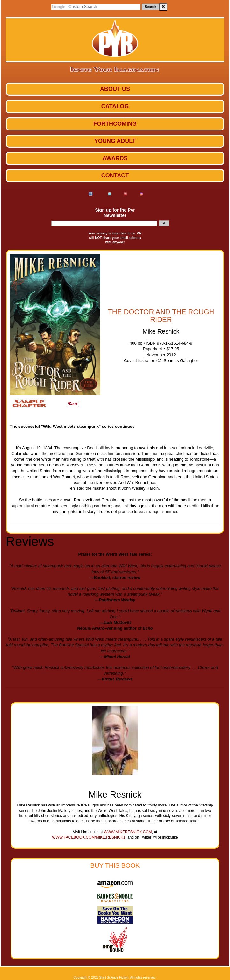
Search (151, 7)
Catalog (115, 106)
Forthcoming (115, 124)
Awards (115, 158)
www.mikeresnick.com (128, 832)
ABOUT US (115, 89)
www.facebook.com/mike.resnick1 (89, 837)
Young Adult (115, 141)
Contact (115, 175)
